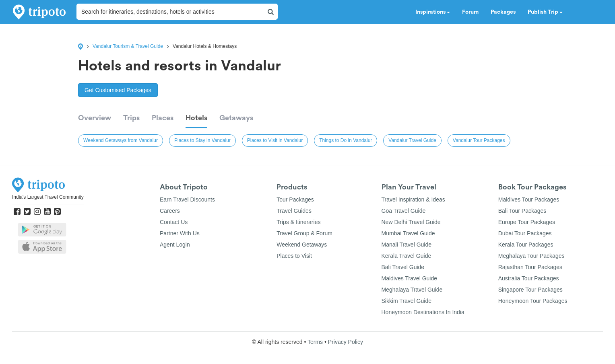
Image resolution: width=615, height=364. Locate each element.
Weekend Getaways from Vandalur (121, 140)
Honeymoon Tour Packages (533, 301)
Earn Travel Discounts (187, 199)
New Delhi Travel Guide (411, 222)
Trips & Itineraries (298, 222)
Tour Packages (295, 199)
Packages (503, 12)
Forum (470, 12)
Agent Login (175, 245)
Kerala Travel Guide (407, 256)
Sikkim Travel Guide (407, 301)
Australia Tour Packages (529, 278)
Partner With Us (180, 233)
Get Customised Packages (118, 90)
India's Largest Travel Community (48, 197)
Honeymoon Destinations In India (423, 312)
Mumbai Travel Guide (408, 233)
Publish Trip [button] (545, 12)
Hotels (196, 118)
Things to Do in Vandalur (346, 140)
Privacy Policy (346, 342)
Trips (131, 118)
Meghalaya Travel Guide (412, 290)
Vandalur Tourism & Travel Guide (128, 46)
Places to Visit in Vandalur (275, 140)
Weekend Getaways (302, 245)
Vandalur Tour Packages (479, 140)
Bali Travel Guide (403, 267)
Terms (315, 342)
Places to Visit (294, 256)
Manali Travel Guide (407, 245)
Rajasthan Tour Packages (530, 267)
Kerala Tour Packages (526, 245)
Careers (170, 211)
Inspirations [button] (433, 12)
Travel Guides (294, 211)
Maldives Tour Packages (529, 199)
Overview (95, 118)
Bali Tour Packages (522, 211)
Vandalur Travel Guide (412, 140)
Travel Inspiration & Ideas (413, 199)
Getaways (236, 118)
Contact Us (174, 222)
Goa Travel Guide (404, 211)
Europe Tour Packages (527, 222)
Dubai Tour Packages (525, 233)
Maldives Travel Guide (410, 278)
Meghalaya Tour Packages (531, 256)
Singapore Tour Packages (530, 290)
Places (163, 118)
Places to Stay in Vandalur (202, 140)
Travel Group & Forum (304, 233)
